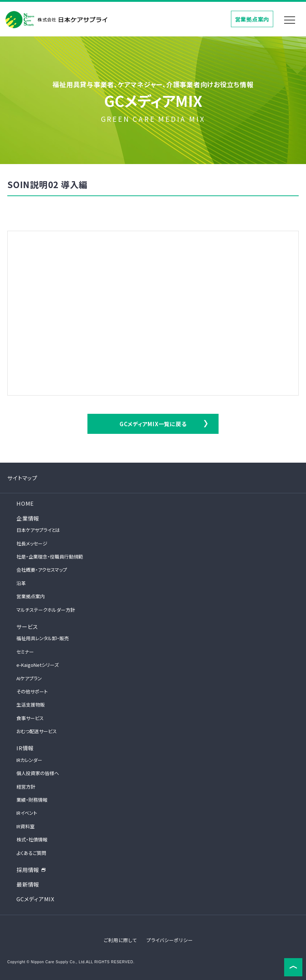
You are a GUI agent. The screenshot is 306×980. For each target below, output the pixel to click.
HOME (25, 503)
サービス (27, 627)
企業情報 (28, 518)
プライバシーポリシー (170, 940)
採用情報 (31, 870)
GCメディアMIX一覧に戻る (153, 424)
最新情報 (28, 884)
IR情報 (25, 748)
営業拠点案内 (252, 19)
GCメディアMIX (36, 899)
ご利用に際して (120, 940)
